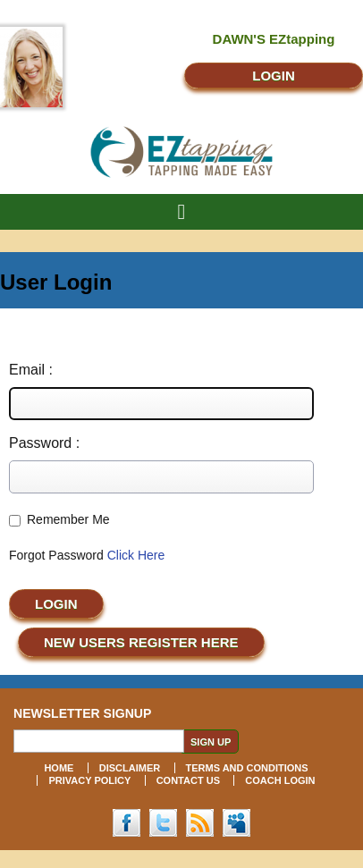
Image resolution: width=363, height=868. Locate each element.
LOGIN (274, 76)
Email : (31, 370)
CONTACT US (188, 780)
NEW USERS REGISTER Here (141, 642)
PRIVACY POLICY (89, 780)
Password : (44, 443)
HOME (59, 768)
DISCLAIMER (130, 768)
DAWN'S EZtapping (274, 39)
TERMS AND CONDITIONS (247, 768)
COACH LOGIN (280, 780)
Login (56, 604)
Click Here (136, 555)
